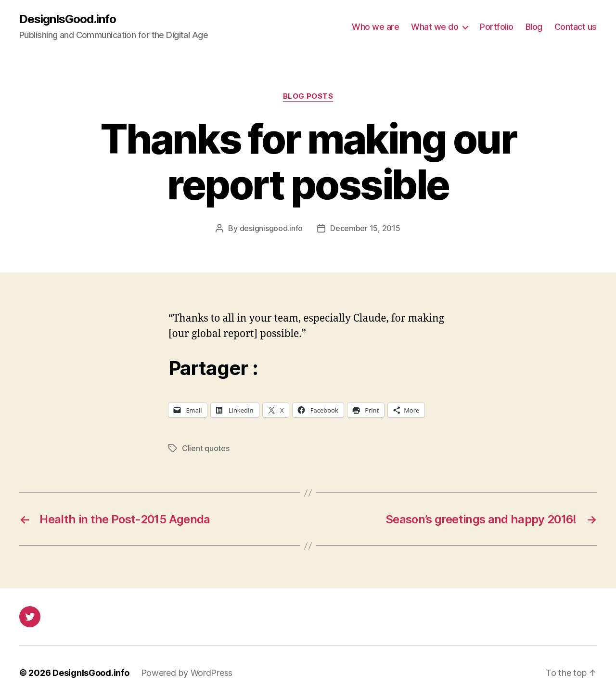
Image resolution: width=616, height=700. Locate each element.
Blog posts (308, 96)
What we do (435, 27)
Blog (534, 27)
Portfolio (497, 27)
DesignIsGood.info (68, 19)
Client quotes (206, 448)
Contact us (576, 27)
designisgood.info (271, 228)
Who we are (375, 27)
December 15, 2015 (365, 228)
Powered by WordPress (187, 673)
